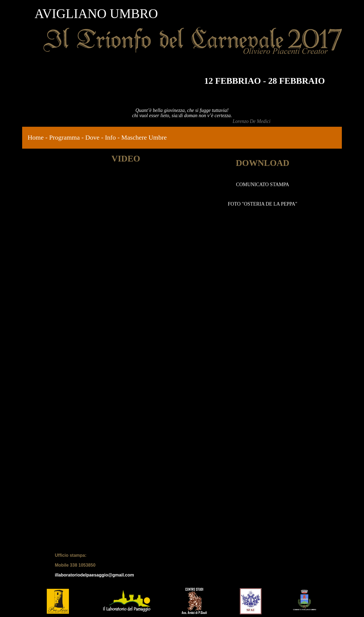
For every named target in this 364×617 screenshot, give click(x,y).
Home (36, 137)
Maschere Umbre (144, 137)
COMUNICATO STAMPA (263, 184)
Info (110, 137)
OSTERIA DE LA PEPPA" (271, 204)
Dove (92, 137)
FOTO (235, 204)
